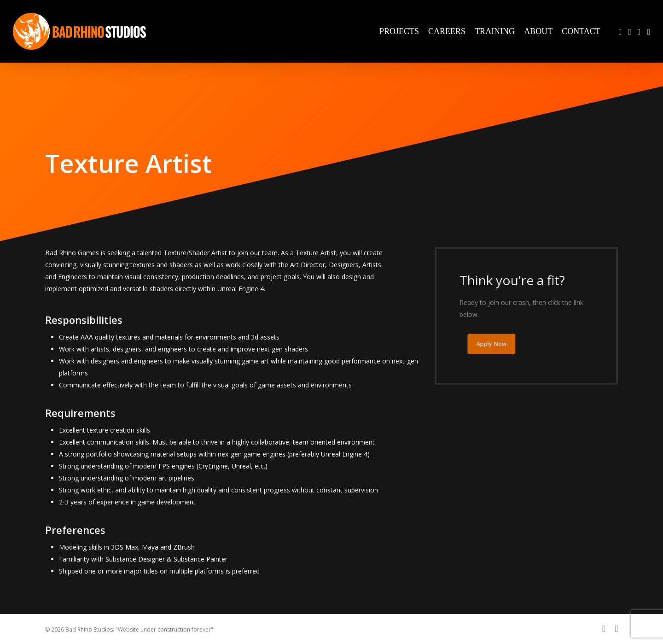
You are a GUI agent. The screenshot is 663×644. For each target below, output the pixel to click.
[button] (496, 344)
